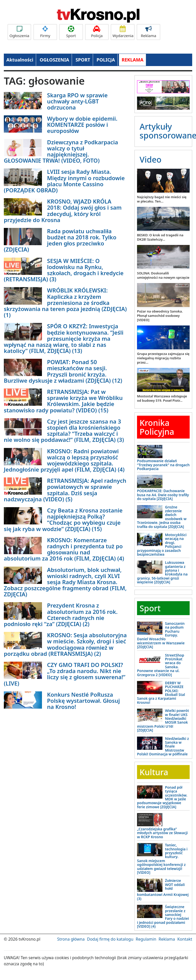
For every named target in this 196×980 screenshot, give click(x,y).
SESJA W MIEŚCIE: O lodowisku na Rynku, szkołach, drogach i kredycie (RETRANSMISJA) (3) (64, 270)
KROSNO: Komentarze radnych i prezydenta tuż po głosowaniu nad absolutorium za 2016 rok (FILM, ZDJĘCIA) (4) (64, 549)
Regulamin (146, 939)
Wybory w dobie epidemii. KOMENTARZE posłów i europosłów (82, 125)
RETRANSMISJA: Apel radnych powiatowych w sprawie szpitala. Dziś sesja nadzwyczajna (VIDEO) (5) (65, 490)
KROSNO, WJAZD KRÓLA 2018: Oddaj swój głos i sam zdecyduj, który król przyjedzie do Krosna (63, 211)
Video (150, 159)
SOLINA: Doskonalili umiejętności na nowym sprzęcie (163, 275)
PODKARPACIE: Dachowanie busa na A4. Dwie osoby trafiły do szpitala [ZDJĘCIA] (163, 495)
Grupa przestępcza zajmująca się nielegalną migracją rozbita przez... (163, 358)
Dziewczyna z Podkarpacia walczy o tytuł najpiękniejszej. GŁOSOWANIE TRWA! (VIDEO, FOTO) (61, 151)
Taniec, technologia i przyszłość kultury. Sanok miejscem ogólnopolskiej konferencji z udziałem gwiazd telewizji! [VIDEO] (162, 859)
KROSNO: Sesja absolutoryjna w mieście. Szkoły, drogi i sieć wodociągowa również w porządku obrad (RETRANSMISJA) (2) (65, 644)
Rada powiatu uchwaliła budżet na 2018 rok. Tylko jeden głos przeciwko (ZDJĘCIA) (60, 240)
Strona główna (71, 939)
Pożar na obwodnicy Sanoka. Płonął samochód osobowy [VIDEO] (160, 316)
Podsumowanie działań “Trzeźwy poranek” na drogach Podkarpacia (163, 465)
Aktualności (20, 60)
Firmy (45, 32)
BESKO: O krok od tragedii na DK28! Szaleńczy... (160, 237)
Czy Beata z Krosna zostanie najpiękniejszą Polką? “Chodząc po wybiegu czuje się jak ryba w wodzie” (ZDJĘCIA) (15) (63, 519)
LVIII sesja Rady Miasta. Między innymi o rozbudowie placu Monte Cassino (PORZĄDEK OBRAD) (64, 181)
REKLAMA (132, 60)
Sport (71, 32)
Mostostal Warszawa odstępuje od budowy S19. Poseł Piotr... (162, 398)
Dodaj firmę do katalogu (110, 939)
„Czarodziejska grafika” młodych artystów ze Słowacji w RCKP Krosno (162, 833)
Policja (97, 32)
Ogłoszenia (19, 32)
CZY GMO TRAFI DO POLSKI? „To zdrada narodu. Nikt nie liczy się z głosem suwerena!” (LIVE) (65, 674)
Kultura (154, 772)
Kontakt (185, 939)
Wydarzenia (123, 32)
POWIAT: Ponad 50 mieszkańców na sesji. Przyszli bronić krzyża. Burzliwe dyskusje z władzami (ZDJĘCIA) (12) (63, 371)
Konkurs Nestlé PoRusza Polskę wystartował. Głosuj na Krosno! (83, 701)
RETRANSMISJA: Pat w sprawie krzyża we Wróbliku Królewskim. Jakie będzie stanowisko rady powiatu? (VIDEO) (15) (63, 401)
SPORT (83, 60)
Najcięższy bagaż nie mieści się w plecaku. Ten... (162, 199)
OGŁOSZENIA (54, 60)
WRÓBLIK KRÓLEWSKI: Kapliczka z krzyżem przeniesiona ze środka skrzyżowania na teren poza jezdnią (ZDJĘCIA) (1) (65, 302)
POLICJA (106, 60)
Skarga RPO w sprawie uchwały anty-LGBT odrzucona (77, 101)
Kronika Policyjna (157, 427)
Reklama (148, 32)
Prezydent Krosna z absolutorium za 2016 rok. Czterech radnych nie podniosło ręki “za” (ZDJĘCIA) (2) (61, 615)
